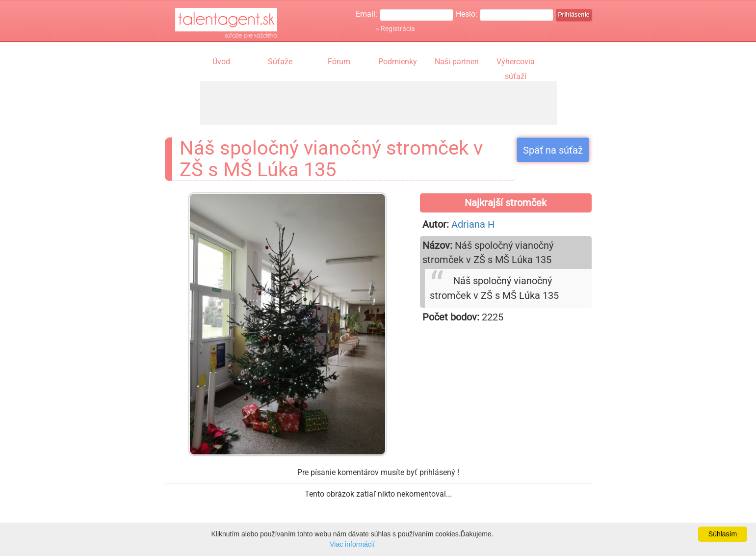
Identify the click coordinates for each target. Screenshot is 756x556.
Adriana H (473, 224)
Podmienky (398, 62)
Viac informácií (352, 544)
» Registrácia (395, 28)
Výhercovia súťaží (516, 63)
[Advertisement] (378, 103)
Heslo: (467, 14)
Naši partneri (457, 62)
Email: (366, 14)
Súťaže (280, 62)
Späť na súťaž (553, 150)
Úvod (221, 62)
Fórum (339, 62)
